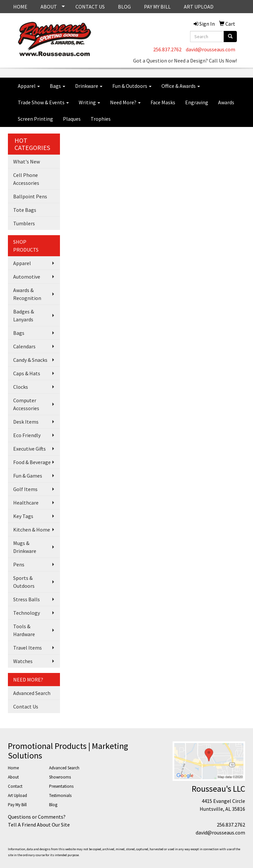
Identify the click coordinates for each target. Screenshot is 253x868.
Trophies (101, 119)
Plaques (72, 119)
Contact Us (26, 707)
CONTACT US (90, 7)
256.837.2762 (167, 49)
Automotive (27, 277)
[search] (230, 37)
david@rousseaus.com (211, 49)
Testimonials (60, 795)
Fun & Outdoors (132, 86)
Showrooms (60, 777)
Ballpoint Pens (30, 196)
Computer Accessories (26, 404)
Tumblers (24, 223)
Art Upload (17, 795)
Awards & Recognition (27, 294)
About (13, 777)
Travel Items (28, 648)
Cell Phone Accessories (26, 179)
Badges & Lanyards (24, 315)
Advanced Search (32, 693)
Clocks (21, 387)
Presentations (61, 786)
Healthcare (26, 503)
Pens (19, 564)
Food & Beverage (32, 462)
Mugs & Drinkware (25, 547)
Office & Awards (181, 86)
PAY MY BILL (157, 7)
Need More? (125, 102)
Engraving (197, 102)
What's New (27, 161)
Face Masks (163, 102)
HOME (20, 7)
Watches (23, 661)
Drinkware (89, 86)
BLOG (124, 7)
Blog (53, 805)
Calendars (24, 346)
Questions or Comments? (37, 817)
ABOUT (49, 7)
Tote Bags (25, 210)
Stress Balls (27, 599)
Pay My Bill (17, 805)
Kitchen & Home (32, 530)
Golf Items (25, 489)
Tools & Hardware (24, 630)
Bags (57, 86)
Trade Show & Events (43, 102)
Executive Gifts (29, 449)
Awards (226, 102)
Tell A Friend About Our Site (39, 825)
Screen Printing (35, 119)
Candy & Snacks (30, 360)
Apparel (29, 86)
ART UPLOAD (199, 7)
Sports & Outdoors (24, 582)
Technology (27, 613)
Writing (89, 102)
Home (13, 768)
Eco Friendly (27, 435)
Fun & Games (28, 476)
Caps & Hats (27, 373)
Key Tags (23, 516)
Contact (15, 786)
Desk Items (26, 422)
